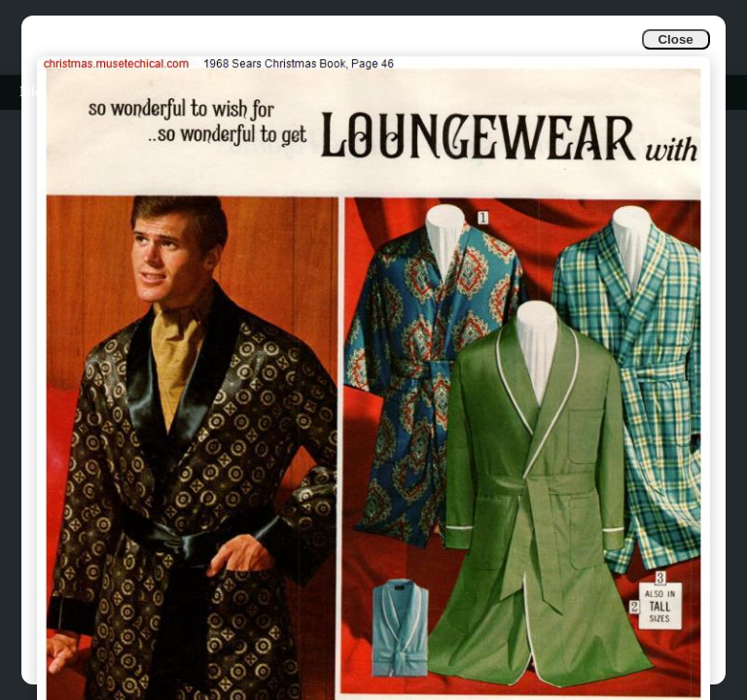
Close (675, 39)
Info (31, 92)
